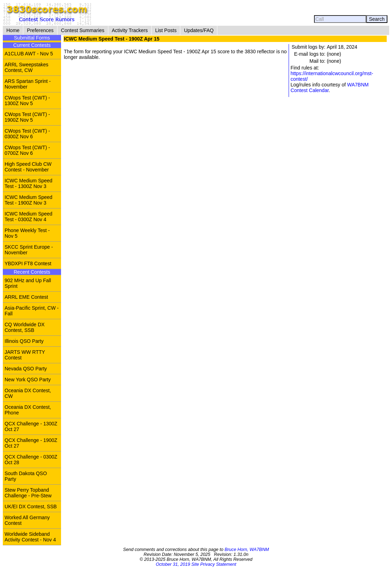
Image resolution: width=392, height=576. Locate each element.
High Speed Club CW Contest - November (28, 167)
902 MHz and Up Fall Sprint (28, 283)
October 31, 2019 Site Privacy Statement (196, 564)
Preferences (40, 30)
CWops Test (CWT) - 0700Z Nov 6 (27, 150)
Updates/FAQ (199, 30)
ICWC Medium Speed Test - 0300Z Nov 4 (28, 217)
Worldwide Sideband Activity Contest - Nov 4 (30, 537)
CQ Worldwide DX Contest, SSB (25, 327)
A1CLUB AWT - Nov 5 (29, 54)
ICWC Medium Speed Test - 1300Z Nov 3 (28, 183)
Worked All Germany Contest (27, 520)
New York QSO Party (28, 380)
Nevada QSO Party (26, 369)
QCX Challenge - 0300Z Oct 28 (31, 460)
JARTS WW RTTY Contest (25, 355)
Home (13, 30)
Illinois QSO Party (24, 341)
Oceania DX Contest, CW (28, 393)
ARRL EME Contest (26, 297)
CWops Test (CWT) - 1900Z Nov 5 (27, 117)
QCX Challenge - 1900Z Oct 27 (31, 443)
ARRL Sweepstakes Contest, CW (26, 67)
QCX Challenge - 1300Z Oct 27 (31, 426)
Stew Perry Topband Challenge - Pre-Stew (28, 493)
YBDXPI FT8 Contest (28, 263)
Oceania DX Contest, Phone (28, 410)
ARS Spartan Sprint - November (28, 84)
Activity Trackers (130, 30)
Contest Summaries (83, 30)
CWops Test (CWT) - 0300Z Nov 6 (27, 134)
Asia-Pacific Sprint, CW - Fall (32, 311)
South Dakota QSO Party (26, 476)
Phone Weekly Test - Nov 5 (27, 233)
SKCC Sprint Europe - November (29, 250)
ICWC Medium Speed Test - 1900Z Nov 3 (28, 200)
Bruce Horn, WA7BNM (247, 550)
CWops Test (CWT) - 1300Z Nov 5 (27, 101)
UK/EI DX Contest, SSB (31, 507)
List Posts (166, 30)
